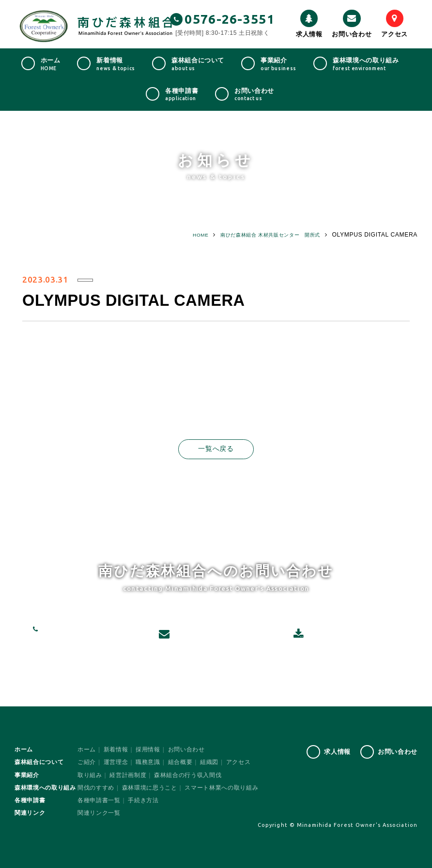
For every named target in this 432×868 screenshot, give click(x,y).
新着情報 (116, 750)
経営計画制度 (128, 775)
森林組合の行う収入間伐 (188, 775)
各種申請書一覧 (99, 801)
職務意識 (148, 763)
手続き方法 (143, 801)
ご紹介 (87, 763)
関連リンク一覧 (99, 813)
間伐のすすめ (96, 788)
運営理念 (116, 763)
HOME (180, 235)
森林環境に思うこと (150, 788)
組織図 (209, 763)
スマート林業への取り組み (221, 788)
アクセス (394, 24)
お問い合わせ (352, 24)
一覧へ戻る (216, 449)
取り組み (90, 775)
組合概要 (180, 763)
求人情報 (309, 24)
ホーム (87, 750)
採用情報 (148, 750)
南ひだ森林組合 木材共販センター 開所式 (261, 235)
